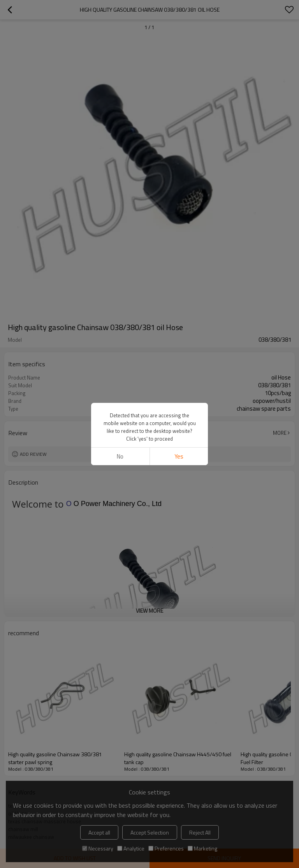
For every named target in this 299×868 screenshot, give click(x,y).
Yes (179, 456)
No (120, 456)
